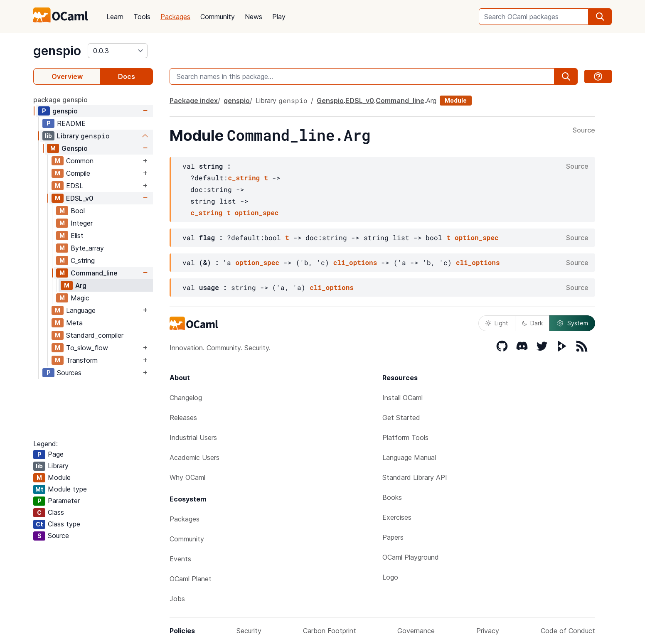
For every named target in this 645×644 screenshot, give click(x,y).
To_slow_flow (87, 348)
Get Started (401, 418)
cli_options (355, 262)
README (71, 123)
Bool (78, 211)
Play (279, 17)
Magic (80, 298)
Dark (532, 323)
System (572, 323)
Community (218, 17)
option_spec (257, 213)
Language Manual (409, 457)
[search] (600, 17)
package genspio (60, 100)
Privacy (488, 631)
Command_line (94, 273)
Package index (194, 101)
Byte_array (87, 248)
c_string (244, 178)
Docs (127, 76)
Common (80, 161)
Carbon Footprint (330, 631)
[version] (118, 51)
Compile (78, 173)
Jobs (177, 599)
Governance (416, 631)
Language (81, 310)
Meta (74, 323)
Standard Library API (415, 477)
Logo (390, 577)
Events (180, 559)
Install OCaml (403, 398)
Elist (77, 236)
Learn (115, 17)
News (254, 17)
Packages (175, 17)
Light (497, 323)
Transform (82, 360)
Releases (183, 418)
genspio (57, 51)
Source (584, 130)
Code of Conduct (568, 631)
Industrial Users (193, 438)
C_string (83, 261)
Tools (142, 17)
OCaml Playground (411, 557)
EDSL (75, 186)
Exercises (397, 517)
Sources (69, 373)
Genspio (75, 148)
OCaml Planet (191, 579)
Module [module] (456, 100)
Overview (67, 76)
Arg (81, 285)
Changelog (186, 398)
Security (249, 631)
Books (392, 497)
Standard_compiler (95, 335)
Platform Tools (405, 438)
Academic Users (194, 457)
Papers (393, 537)
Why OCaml (187, 477)
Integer (82, 223)
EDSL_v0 (80, 198)
